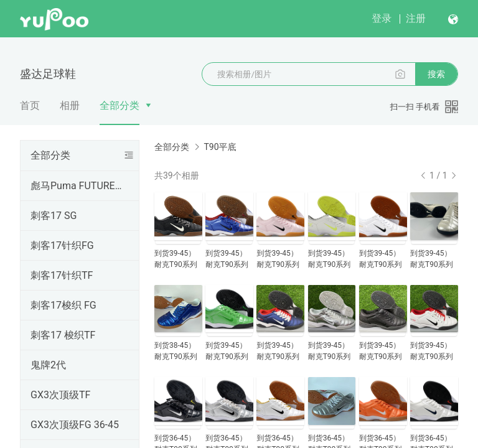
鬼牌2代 (48, 365)
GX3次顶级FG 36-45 (75, 425)
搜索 (436, 74)
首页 (30, 105)
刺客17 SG (54, 216)
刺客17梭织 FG (63, 305)
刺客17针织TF (62, 275)
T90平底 (220, 147)
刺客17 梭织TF (63, 335)
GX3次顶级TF (60, 395)
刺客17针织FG (62, 245)
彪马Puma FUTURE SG (77, 186)
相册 (70, 105)
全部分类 (119, 105)
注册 (416, 18)
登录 (382, 18)
